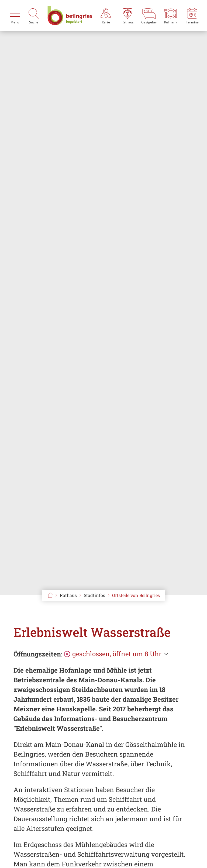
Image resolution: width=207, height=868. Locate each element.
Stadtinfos (94, 595)
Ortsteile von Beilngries (136, 595)
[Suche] (34, 16)
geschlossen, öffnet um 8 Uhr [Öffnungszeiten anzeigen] (113, 654)
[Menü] (15, 16)
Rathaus (68, 595)
